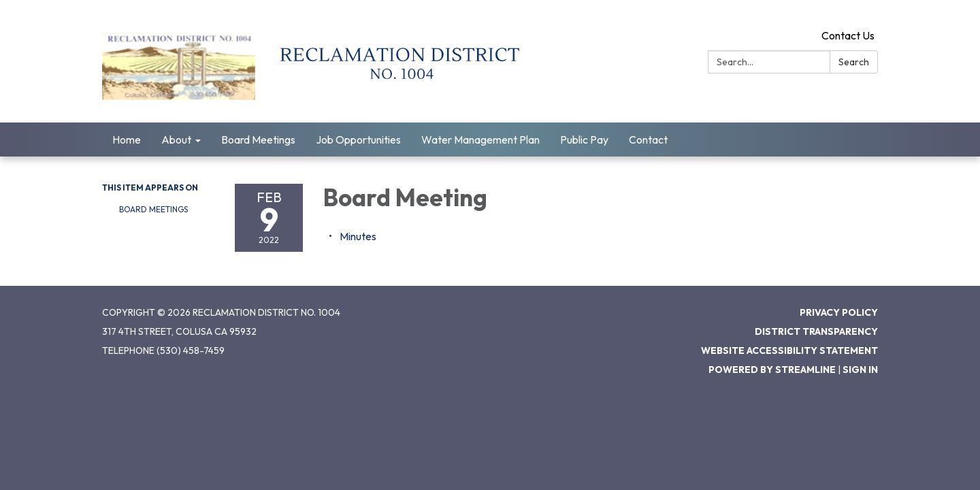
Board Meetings (153, 209)
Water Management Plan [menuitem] (480, 140)
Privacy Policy (839, 312)
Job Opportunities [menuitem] (358, 140)
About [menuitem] (176, 140)
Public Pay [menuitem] (584, 140)
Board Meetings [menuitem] (258, 140)
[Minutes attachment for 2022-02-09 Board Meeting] (358, 236)
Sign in (860, 370)
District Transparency (816, 331)
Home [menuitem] (127, 140)
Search (854, 62)
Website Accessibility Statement (789, 350)
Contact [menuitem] (648, 140)
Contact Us (848, 35)
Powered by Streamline (772, 370)
